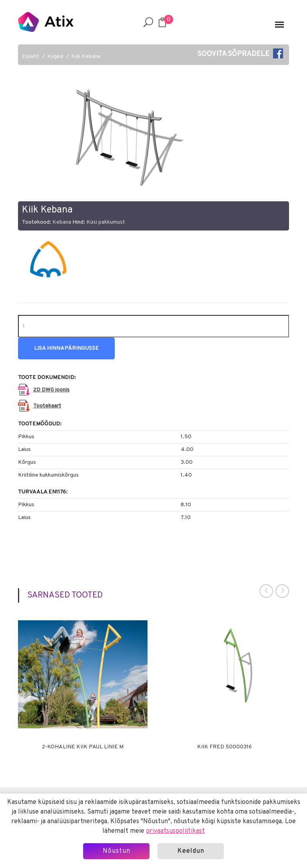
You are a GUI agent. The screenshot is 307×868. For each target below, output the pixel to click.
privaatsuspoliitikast (175, 831)
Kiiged (55, 57)
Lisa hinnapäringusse (66, 348)
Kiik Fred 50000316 (224, 747)
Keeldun (191, 851)
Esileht (31, 57)
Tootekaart (47, 406)
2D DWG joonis (51, 390)
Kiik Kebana (86, 57)
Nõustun (117, 851)
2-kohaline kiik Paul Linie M (83, 747)
